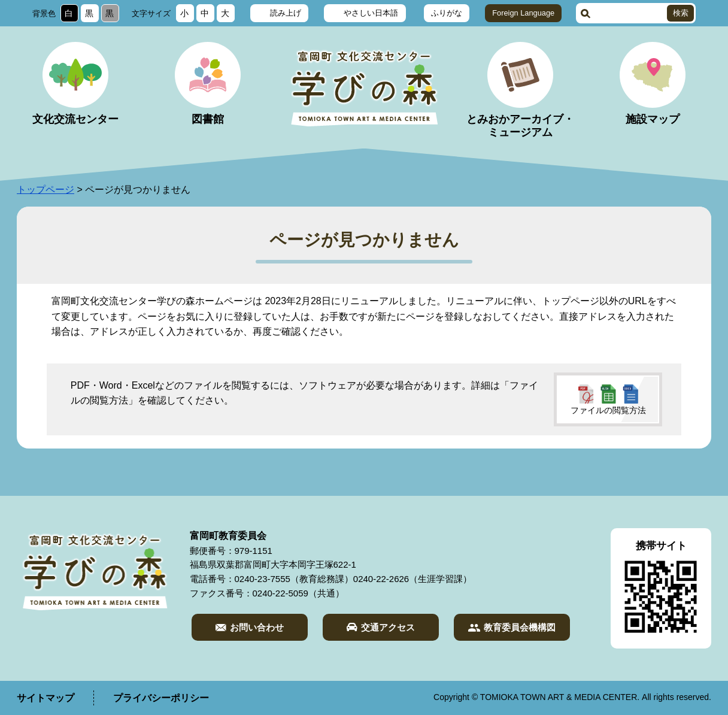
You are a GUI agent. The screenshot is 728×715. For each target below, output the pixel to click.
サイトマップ (45, 698)
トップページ (45, 190)
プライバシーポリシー (161, 698)
